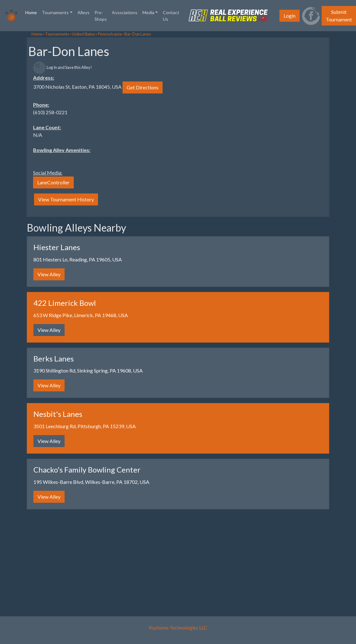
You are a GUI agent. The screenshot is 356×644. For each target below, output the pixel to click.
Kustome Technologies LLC (178, 627)
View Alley (49, 274)
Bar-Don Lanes (138, 34)
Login (290, 16)
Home (32, 12)
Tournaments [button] (55, 12)
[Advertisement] (50, 126)
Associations (125, 12)
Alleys (83, 12)
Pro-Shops (101, 16)
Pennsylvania (110, 34)
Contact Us (171, 16)
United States (83, 34)
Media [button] (148, 12)
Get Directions (143, 87)
